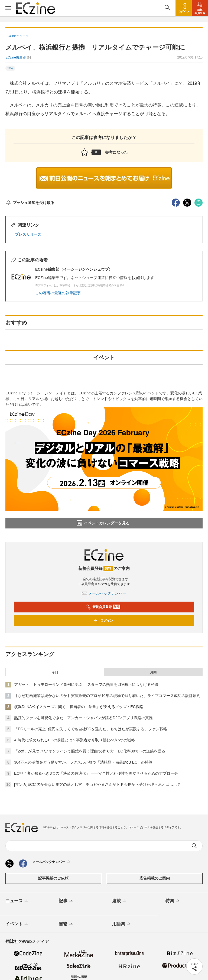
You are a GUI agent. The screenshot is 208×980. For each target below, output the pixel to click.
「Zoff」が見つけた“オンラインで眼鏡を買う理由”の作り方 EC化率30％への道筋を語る (90, 751)
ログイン (103, 621)
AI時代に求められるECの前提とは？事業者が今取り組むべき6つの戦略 (74, 740)
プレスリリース (28, 234)
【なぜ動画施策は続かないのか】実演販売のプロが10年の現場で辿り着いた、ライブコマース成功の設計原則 (107, 696)
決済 (10, 68)
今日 (55, 672)
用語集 (122, 924)
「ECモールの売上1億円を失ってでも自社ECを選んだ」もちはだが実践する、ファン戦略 (91, 729)
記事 (66, 901)
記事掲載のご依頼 (53, 878)
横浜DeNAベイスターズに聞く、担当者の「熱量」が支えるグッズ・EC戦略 (79, 707)
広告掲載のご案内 (155, 878)
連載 (120, 901)
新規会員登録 (103, 607)
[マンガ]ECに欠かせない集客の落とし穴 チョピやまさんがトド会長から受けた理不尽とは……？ (97, 784)
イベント (17, 924)
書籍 (66, 924)
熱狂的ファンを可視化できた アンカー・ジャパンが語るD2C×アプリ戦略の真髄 (83, 718)
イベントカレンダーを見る (103, 523)
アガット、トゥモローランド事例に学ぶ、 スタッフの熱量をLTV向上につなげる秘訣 (86, 684)
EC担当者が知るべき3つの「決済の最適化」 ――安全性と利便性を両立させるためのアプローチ (96, 773)
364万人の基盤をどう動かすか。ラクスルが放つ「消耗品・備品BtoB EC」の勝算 (83, 762)
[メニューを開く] (8, 8)
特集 (173, 901)
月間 (153, 672)
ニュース (17, 901)
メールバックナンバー (104, 593)
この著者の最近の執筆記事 (58, 293)
